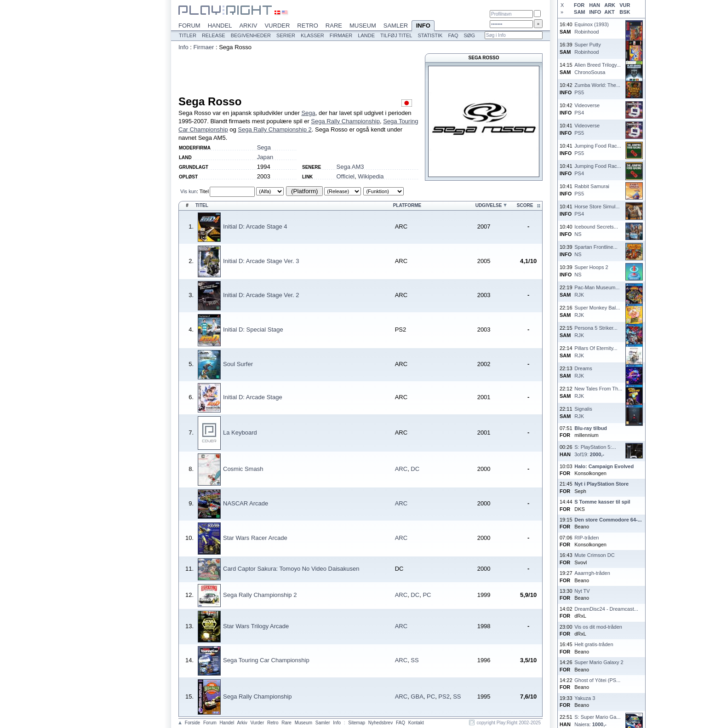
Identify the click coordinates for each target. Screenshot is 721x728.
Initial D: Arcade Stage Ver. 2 (261, 295)
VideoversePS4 (587, 109)
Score (525, 205)
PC (427, 595)
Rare (334, 26)
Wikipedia (371, 176)
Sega (308, 113)
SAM (579, 12)
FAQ (453, 35)
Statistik (430, 35)
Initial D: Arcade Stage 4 (255, 226)
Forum (189, 26)
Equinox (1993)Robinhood (592, 28)
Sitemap (357, 723)
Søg (469, 35)
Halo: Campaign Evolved (604, 466)
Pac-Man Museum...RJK (597, 291)
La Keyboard (240, 433)
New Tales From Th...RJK (598, 392)
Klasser (312, 35)
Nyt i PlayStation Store (601, 484)
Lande (366, 35)
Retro (308, 26)
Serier (286, 35)
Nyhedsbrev (381, 723)
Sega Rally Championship (345, 121)
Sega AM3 (350, 167)
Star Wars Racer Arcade (255, 538)
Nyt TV (582, 591)
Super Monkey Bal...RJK (597, 311)
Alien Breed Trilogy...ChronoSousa (598, 68)
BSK (625, 12)
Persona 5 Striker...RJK (596, 331)
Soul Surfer (238, 364)
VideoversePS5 (587, 129)
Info (423, 26)
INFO (595, 12)
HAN (595, 5)
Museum (363, 26)
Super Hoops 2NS (591, 271)
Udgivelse (489, 205)
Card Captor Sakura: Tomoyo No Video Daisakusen (291, 569)
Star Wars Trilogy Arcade (256, 626)
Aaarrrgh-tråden (592, 573)
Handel (220, 26)
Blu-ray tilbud (591, 428)
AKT (609, 12)
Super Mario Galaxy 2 (599, 662)
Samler (396, 26)
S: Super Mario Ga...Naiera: (597, 720)
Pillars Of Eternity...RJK (596, 352)
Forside (192, 723)
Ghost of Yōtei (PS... (597, 680)
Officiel (346, 176)
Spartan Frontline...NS (596, 250)
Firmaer (341, 35)
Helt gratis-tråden (594, 644)
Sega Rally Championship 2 (275, 129)
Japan (265, 157)
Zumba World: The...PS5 (597, 89)
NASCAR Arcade (246, 503)
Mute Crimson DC (594, 555)
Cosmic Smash (243, 469)
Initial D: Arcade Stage (253, 397)
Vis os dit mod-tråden (598, 627)
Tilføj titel (396, 35)
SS (415, 660)
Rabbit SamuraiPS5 (592, 190)
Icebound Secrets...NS (596, 230)
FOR (579, 5)
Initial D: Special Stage (253, 330)
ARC (401, 469)
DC (415, 469)
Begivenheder (251, 35)
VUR (625, 5)
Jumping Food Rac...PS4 (598, 169)
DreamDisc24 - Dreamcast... (606, 609)
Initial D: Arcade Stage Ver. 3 (261, 261)
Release (214, 35)
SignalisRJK (583, 412)
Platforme (407, 205)
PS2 (444, 696)
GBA (417, 696)
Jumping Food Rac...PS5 (598, 149)
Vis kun (189, 191)
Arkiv (248, 26)
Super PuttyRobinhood (587, 48)
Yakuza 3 (585, 698)
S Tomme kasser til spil (602, 502)
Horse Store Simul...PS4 (597, 210)
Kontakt (416, 723)
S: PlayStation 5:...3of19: (595, 450)
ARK (610, 5)
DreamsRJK (583, 372)
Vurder (277, 26)
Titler (188, 35)
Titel (204, 191)
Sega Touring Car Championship (266, 660)
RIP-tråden (587, 538)
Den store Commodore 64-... (608, 520)
